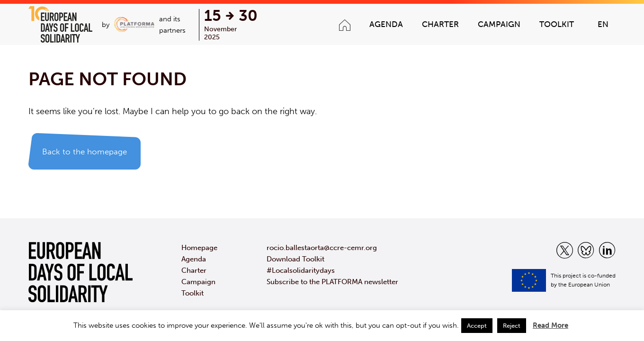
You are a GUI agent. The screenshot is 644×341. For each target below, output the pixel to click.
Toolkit (557, 24)
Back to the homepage (85, 152)
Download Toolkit (295, 259)
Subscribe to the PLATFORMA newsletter (332, 282)
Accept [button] (477, 326)
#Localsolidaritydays (301, 270)
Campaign (499, 24)
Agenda (386, 24)
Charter (440, 24)
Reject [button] (512, 326)
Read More (550, 325)
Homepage (199, 248)
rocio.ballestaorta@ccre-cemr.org (322, 248)
